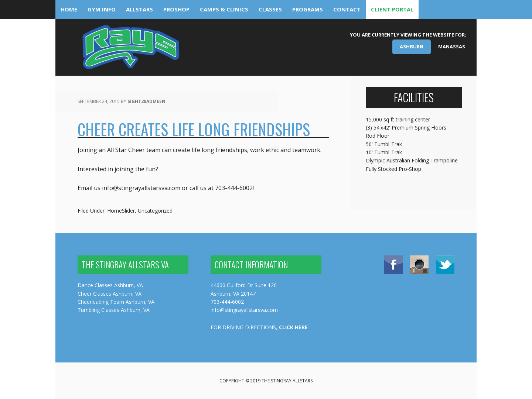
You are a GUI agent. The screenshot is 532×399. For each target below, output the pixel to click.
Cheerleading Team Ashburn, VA (116, 302)
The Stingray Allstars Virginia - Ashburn (130, 50)
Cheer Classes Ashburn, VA (110, 294)
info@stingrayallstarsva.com (244, 310)
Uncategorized (155, 211)
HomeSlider (121, 211)
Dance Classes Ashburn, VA (110, 285)
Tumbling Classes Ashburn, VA (114, 310)
